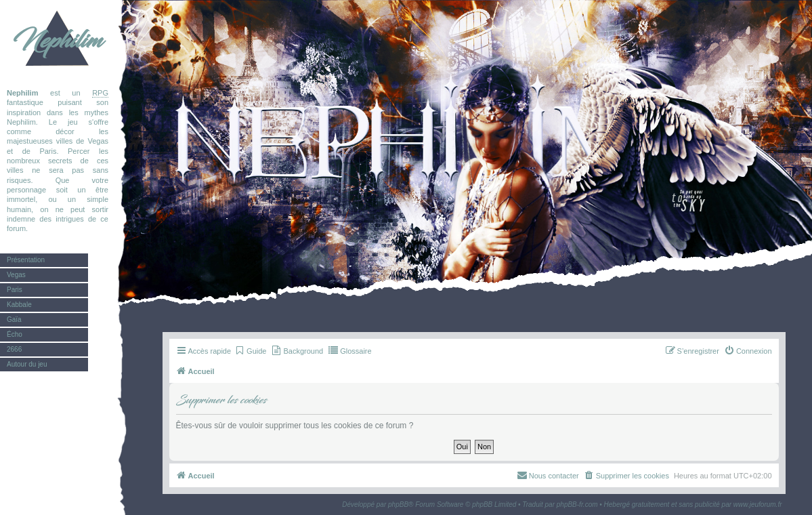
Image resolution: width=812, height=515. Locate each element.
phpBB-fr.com (577, 504)
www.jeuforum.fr (758, 504)
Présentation (26, 260)
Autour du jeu (27, 364)
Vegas (16, 275)
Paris (15, 290)
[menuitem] (250, 351)
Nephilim (58, 41)
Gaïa (14, 320)
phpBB (398, 504)
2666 (14, 349)
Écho (15, 334)
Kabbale (19, 305)
